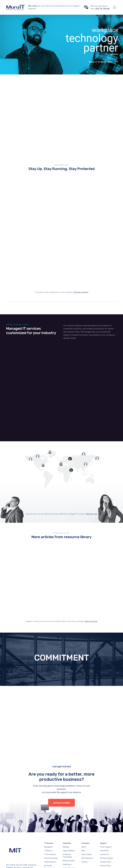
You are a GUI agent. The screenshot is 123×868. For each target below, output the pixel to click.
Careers (84, 824)
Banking (66, 809)
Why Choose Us (87, 820)
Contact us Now (61, 765)
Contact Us (105, 817)
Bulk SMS (48, 834)
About (84, 809)
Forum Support (106, 809)
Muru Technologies (81, 863)
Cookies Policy (106, 824)
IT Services (49, 805)
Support (103, 805)
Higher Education (69, 830)
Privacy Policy (106, 828)
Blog (83, 813)
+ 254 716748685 (15, 832)
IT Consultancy (50, 817)
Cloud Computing (51, 820)
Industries (67, 805)
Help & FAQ (104, 813)
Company (85, 805)
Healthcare (67, 827)
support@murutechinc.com (22, 840)
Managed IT (49, 809)
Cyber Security (50, 824)
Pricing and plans (107, 820)
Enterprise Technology (67, 818)
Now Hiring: (33, 6)
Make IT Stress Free (101, 62)
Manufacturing (69, 823)
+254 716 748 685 (102, 9)
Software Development (49, 829)
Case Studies (87, 817)
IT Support (48, 813)
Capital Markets (69, 813)
